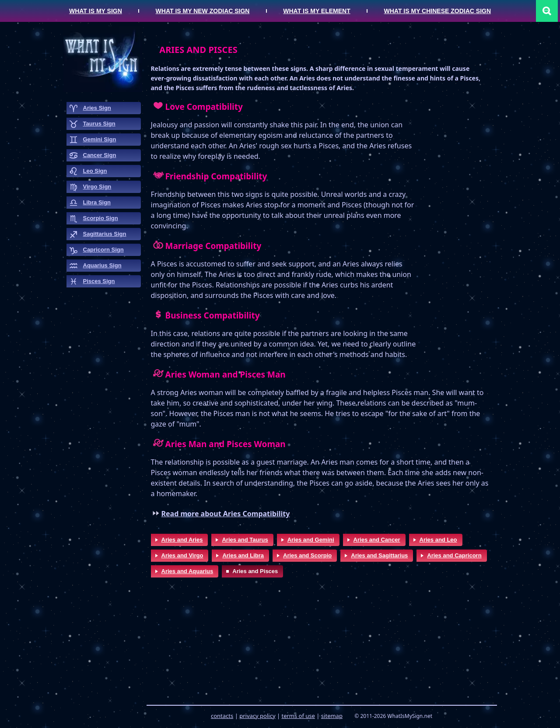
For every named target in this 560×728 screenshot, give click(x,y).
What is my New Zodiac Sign (203, 11)
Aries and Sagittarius (379, 555)
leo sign (95, 171)
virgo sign (97, 187)
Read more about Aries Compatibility (226, 514)
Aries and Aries (182, 540)
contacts (222, 716)
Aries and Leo (438, 540)
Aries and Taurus (245, 540)
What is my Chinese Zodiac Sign (438, 11)
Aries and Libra (243, 555)
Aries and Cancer (377, 540)
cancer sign (100, 155)
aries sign (97, 108)
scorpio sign (101, 218)
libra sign (97, 202)
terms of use (298, 716)
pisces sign (99, 281)
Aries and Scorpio (307, 555)
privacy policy (257, 716)
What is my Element (317, 11)
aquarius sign (102, 265)
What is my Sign (96, 11)
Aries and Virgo (182, 555)
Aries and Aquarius (187, 571)
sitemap (332, 716)
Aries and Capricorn (454, 555)
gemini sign (100, 139)
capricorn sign (103, 250)
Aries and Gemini (311, 540)
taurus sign (99, 124)
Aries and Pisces (255, 571)
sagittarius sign (105, 234)
